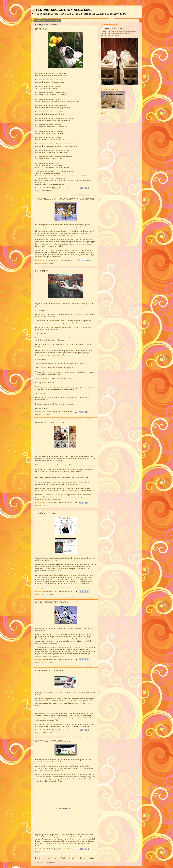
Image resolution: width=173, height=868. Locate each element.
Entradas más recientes (45, 858)
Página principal (40, 20)
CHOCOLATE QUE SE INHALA (49, 670)
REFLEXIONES (47, 191)
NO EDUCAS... (42, 29)
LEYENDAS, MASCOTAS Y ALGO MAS (61, 10)
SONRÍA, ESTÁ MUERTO (47, 514)
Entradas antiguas (88, 858)
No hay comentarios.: (66, 188)
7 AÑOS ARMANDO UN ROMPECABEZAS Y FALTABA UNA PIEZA (65, 199)
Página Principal (68, 858)
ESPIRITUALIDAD (54, 20)
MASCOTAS (46, 506)
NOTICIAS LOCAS (48, 263)
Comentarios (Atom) (50, 863)
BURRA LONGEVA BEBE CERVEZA (52, 602)
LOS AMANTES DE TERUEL (112, 28)
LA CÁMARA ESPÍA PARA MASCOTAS (53, 741)
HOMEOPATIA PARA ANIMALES (50, 423)
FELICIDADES (42, 271)
